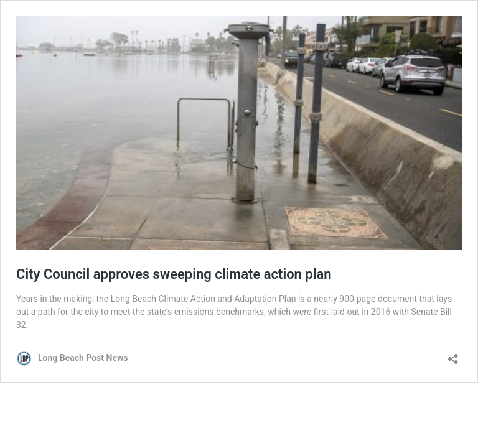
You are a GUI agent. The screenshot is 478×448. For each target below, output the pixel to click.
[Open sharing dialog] (453, 355)
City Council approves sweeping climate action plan (174, 274)
